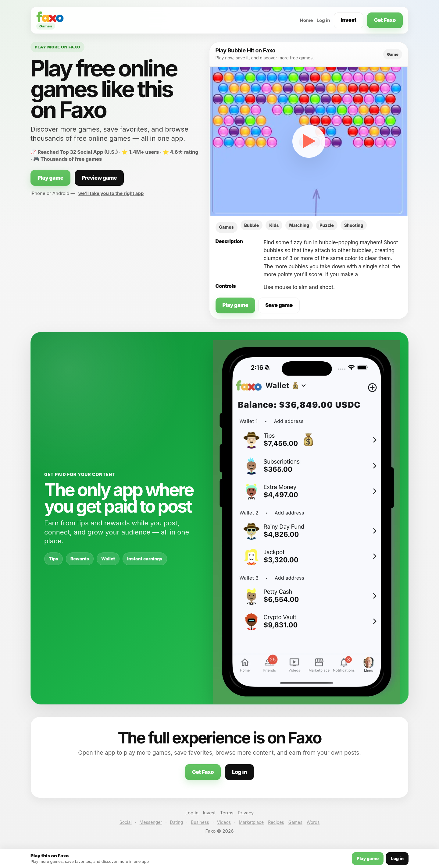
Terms (227, 813)
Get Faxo (385, 20)
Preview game (99, 178)
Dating (177, 822)
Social (126, 822)
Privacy (246, 813)
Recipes (276, 822)
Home (306, 20)
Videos (224, 822)
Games (295, 822)
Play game (50, 178)
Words (313, 822)
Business (200, 822)
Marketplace (251, 822)
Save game (279, 305)
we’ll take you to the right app (111, 193)
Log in (323, 20)
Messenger (151, 822)
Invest (349, 20)
